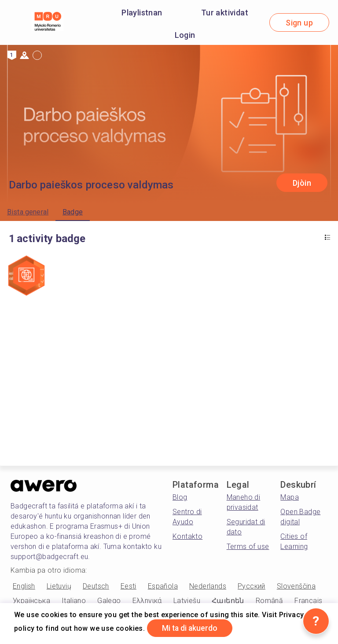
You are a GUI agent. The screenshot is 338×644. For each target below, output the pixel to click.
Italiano (74, 601)
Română (269, 601)
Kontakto (187, 536)
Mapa (290, 497)
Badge (73, 212)
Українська (31, 601)
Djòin (302, 183)
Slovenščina (296, 586)
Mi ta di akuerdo (192, 628)
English (24, 586)
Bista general (28, 212)
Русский (252, 586)
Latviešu (187, 601)
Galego (109, 601)
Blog (180, 497)
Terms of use (248, 546)
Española (163, 586)
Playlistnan (142, 13)
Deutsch (96, 586)
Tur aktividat (225, 13)
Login (185, 35)
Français (308, 601)
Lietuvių (59, 586)
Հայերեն (228, 601)
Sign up (299, 23)
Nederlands (208, 586)
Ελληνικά (147, 601)
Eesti (129, 586)
